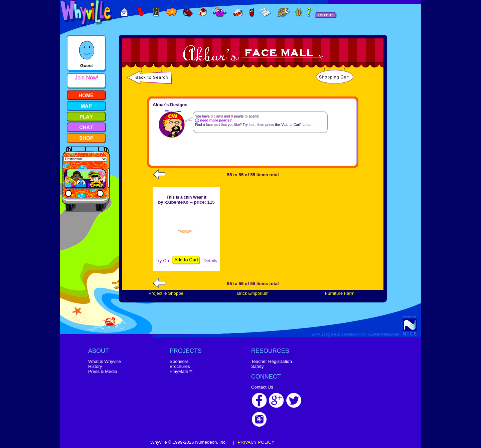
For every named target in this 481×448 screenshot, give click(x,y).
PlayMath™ (181, 371)
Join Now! (87, 78)
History (95, 366)
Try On (162, 261)
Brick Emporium (253, 293)
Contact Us (262, 387)
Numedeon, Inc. (211, 442)
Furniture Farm (340, 293)
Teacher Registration (272, 361)
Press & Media (103, 371)
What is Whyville (105, 361)
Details (210, 261)
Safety (258, 366)
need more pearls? (213, 120)
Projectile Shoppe (166, 293)
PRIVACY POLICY (256, 442)
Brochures (180, 366)
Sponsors (179, 361)
